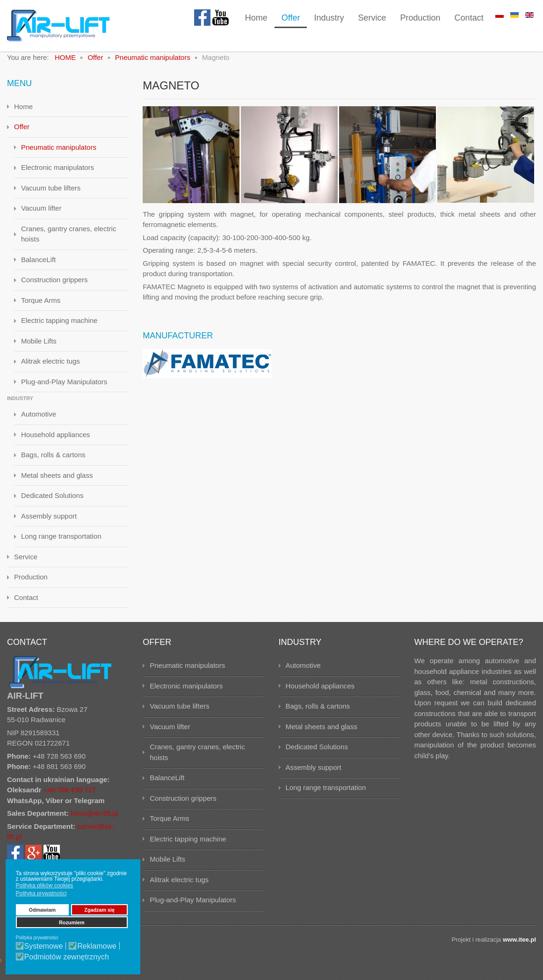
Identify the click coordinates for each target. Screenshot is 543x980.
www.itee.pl (519, 946)
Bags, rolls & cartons (53, 461)
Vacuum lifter (41, 214)
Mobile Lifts (39, 347)
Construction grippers (54, 286)
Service (26, 563)
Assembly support (49, 522)
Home (23, 113)
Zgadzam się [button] (99, 910)
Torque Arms (41, 306)
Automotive (39, 420)
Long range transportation (61, 542)
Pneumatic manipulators (59, 153)
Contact (26, 603)
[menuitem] (256, 18)
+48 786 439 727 (70, 796)
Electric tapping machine (59, 326)
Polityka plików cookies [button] (45, 885)
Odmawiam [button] (43, 910)
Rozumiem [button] (72, 922)
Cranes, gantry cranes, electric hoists (69, 240)
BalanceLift (38, 266)
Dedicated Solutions (52, 501)
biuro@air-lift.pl (94, 819)
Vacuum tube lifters (51, 194)
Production (31, 583)
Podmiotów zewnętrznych (67, 957)
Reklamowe (97, 946)
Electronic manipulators (58, 173)
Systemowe (44, 946)
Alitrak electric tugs (51, 367)
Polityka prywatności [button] (41, 893)
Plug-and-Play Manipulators (64, 388)
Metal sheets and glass (57, 481)
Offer (22, 133)
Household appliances (56, 441)
